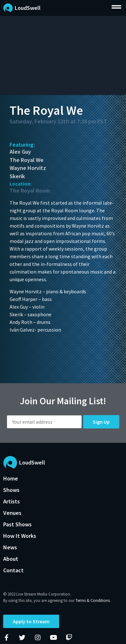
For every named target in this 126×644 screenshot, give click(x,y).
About (11, 559)
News (10, 547)
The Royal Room (30, 190)
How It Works (20, 536)
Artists (12, 501)
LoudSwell (28, 8)
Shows (11, 490)
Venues (12, 513)
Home (11, 478)
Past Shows (17, 524)
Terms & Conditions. (93, 600)
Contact (13, 570)
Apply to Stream (31, 621)
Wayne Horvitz (28, 168)
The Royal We (27, 160)
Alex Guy (20, 152)
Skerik (17, 176)
